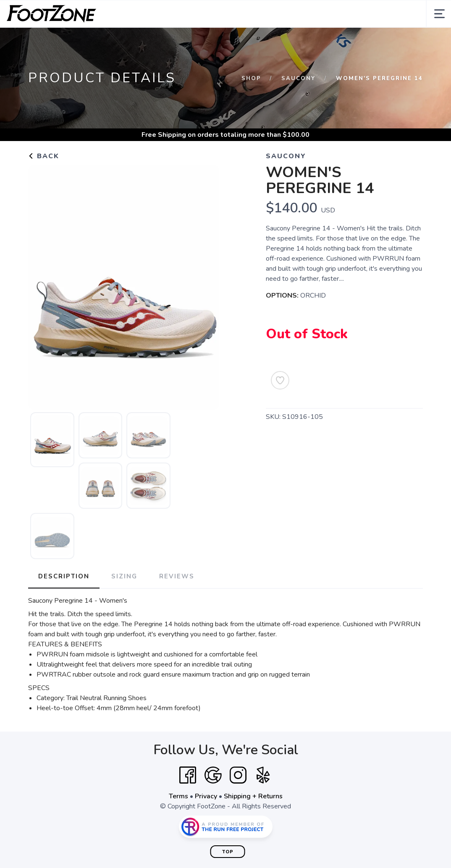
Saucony (299, 78)
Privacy (206, 796)
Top (228, 852)
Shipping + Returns (253, 796)
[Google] (213, 775)
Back (44, 156)
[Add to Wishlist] (280, 380)
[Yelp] (263, 775)
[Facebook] (188, 775)
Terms (178, 796)
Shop (251, 78)
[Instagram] (238, 775)
